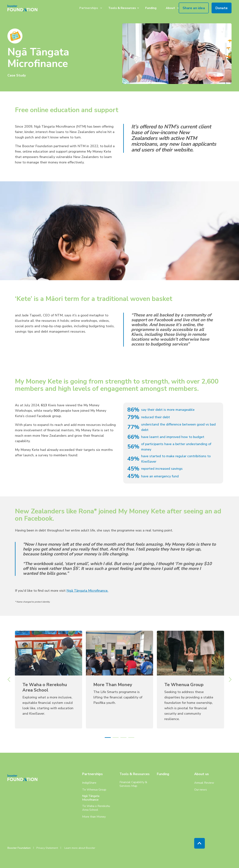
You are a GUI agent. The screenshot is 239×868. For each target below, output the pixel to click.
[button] (108, 738)
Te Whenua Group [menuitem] (94, 790)
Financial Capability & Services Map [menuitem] (133, 784)
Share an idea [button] (194, 8)
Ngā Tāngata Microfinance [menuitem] (91, 798)
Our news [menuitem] (201, 790)
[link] (49, 680)
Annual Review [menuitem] (204, 783)
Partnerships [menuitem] (92, 774)
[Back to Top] (200, 843)
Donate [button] (222, 8)
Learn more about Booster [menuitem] (80, 848)
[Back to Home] (24, 8)
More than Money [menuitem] (94, 817)
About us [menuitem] (201, 774)
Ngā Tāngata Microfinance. (87, 591)
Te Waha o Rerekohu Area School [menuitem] (96, 808)
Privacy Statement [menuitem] (47, 848)
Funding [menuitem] (163, 774)
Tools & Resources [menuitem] (135, 774)
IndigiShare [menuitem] (89, 783)
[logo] (24, 778)
